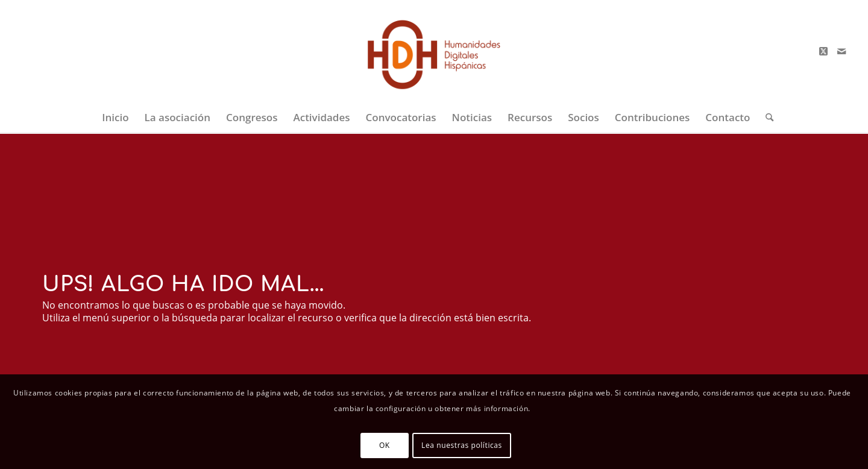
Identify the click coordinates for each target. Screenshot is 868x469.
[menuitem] (115, 118)
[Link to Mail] (841, 51)
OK (385, 445)
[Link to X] (823, 51)
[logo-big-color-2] (434, 51)
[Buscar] (766, 118)
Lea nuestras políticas (462, 445)
